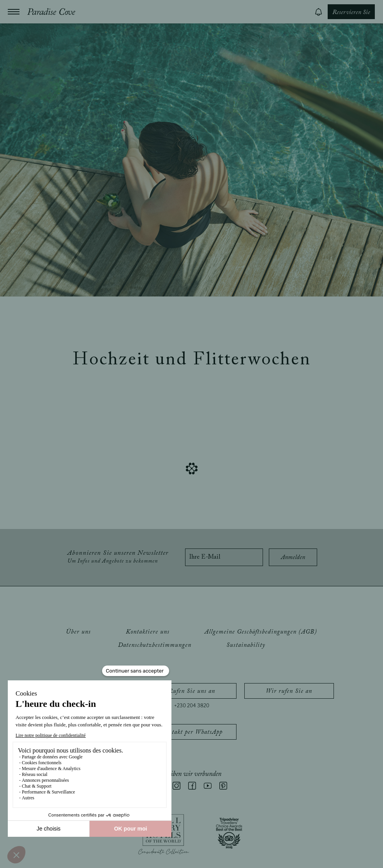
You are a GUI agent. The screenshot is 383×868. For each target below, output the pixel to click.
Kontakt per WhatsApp (192, 732)
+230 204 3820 (192, 706)
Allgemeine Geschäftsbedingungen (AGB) (261, 632)
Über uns (78, 632)
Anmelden (293, 557)
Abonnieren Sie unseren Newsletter (118, 557)
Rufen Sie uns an (192, 691)
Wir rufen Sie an (289, 691)
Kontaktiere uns (148, 632)
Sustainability (246, 645)
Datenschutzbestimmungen (155, 645)
